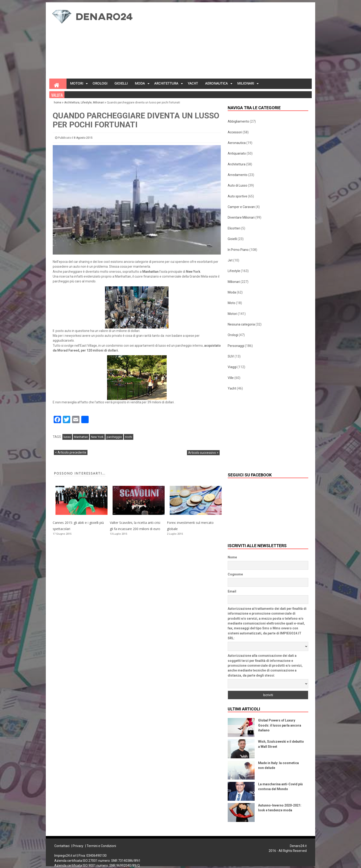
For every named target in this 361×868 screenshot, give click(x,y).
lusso (67, 437)
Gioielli (232, 239)
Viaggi (232, 367)
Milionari (98, 103)
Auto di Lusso (237, 185)
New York (97, 437)
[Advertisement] (226, 42)
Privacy (78, 846)
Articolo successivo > (203, 453)
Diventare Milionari (241, 217)
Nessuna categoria (241, 324)
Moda (232, 292)
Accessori (235, 132)
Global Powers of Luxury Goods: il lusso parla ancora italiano (280, 725)
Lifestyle (86, 103)
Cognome (235, 574)
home (58, 103)
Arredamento (238, 175)
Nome (232, 557)
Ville (231, 378)
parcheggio (114, 437)
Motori (232, 314)
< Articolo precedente (71, 452)
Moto (231, 303)
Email (232, 591)
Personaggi (236, 346)
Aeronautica (237, 143)
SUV (231, 356)
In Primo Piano (238, 250)
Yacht (232, 388)
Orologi (233, 335)
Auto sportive (237, 196)
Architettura (72, 103)
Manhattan (81, 437)
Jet (230, 260)
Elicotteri (234, 228)
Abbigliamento (238, 121)
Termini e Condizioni (101, 846)
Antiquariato (237, 153)
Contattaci (62, 846)
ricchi (129, 437)
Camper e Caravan (241, 207)
